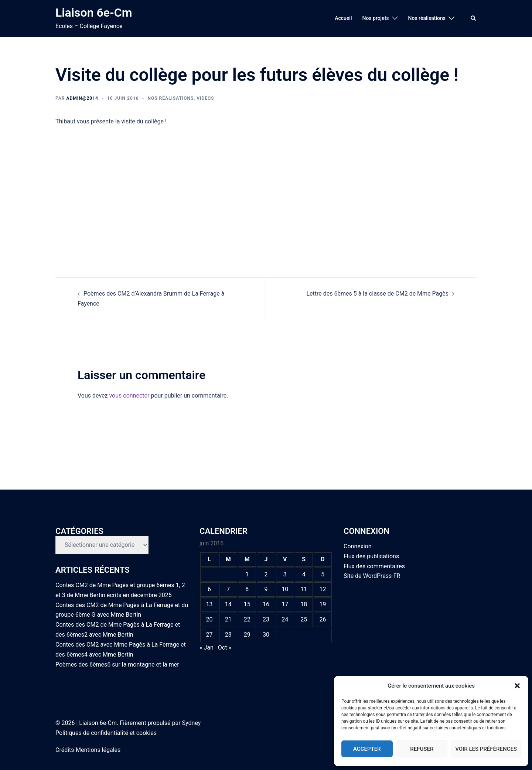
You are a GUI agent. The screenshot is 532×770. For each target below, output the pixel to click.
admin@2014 (82, 98)
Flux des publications (371, 556)
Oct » (225, 648)
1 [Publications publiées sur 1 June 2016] (247, 574)
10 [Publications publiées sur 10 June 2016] (285, 589)
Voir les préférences (486, 749)
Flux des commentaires (374, 566)
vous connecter (129, 396)
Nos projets (375, 18)
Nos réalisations (427, 18)
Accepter (367, 749)
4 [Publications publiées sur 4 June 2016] (304, 574)
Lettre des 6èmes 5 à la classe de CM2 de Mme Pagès (377, 294)
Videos (205, 98)
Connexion (357, 546)
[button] (517, 686)
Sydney (192, 723)
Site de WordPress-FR (372, 576)
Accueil (343, 18)
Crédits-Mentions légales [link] (88, 750)
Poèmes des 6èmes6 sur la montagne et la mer (117, 665)
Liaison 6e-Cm (94, 13)
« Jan (207, 648)
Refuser (422, 749)
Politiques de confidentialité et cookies (106, 733)
